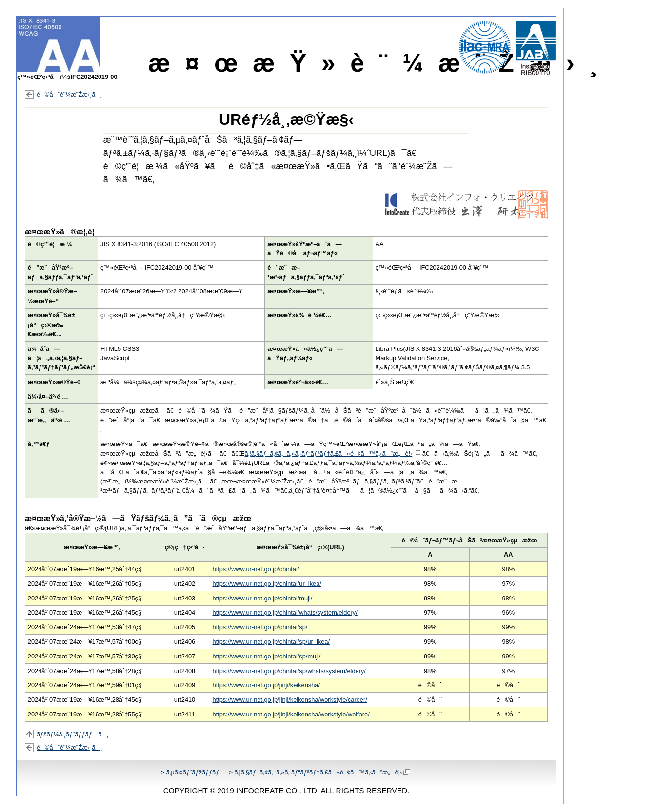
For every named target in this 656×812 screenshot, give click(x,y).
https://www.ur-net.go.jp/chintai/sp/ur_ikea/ (271, 642)
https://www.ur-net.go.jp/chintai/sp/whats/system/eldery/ (289, 671)
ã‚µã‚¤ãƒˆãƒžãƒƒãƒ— (196, 772)
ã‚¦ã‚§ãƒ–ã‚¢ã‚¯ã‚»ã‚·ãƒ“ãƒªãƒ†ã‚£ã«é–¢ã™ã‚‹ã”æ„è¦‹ (333, 454)
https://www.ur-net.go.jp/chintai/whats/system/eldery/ (285, 612)
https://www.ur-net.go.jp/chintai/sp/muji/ (267, 656)
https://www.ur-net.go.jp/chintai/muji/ (263, 598)
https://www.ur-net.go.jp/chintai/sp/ (260, 627)
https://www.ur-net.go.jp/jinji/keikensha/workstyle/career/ (290, 700)
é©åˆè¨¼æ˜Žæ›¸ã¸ (70, 94)
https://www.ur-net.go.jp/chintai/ (256, 569)
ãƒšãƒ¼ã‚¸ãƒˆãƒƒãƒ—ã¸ (73, 734)
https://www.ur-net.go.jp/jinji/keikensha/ (267, 685)
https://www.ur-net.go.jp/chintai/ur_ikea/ (267, 584)
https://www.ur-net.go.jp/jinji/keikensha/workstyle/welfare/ (291, 714)
